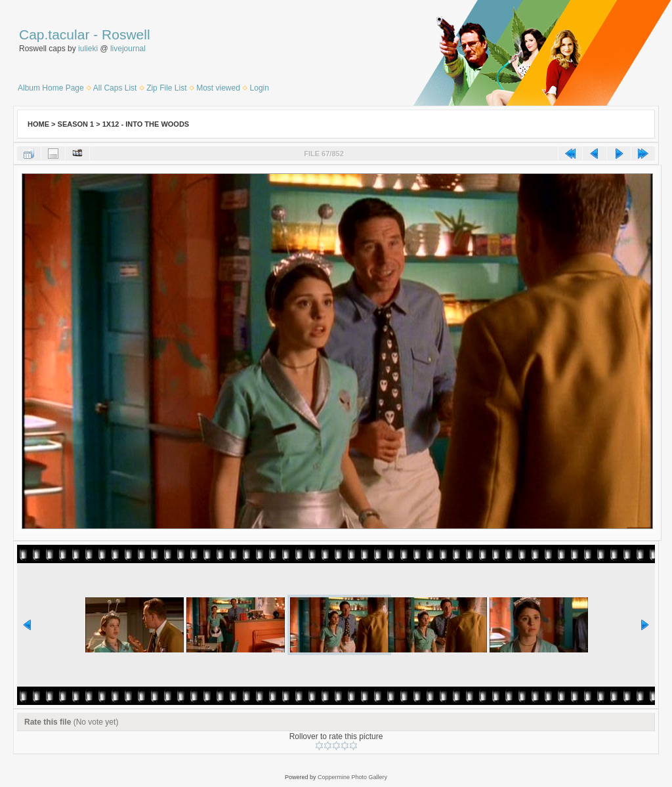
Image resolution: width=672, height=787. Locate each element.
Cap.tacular (54, 34)
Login (260, 88)
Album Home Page (51, 88)
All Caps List (115, 88)
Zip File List (166, 88)
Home (38, 124)
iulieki (88, 49)
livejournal (128, 49)
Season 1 (76, 124)
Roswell (126, 34)
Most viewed (218, 88)
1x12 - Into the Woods (146, 124)
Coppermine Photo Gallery (352, 777)
